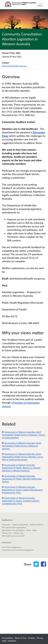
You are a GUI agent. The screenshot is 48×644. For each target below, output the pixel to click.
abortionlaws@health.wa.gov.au (14, 66)
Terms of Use (21, 638)
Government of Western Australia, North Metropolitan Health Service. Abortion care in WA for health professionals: (22, 457)
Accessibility (8, 638)
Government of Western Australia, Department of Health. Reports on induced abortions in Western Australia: (21, 468)
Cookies (31, 638)
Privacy (40, 638)
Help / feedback (9, 641)
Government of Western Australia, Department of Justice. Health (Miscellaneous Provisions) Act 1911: (22, 490)
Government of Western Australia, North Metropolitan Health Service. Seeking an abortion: (22, 446)
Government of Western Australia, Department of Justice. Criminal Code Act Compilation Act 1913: (21, 501)
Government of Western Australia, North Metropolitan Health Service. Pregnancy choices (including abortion (24, 435)
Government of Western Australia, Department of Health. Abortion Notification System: (22, 479)
